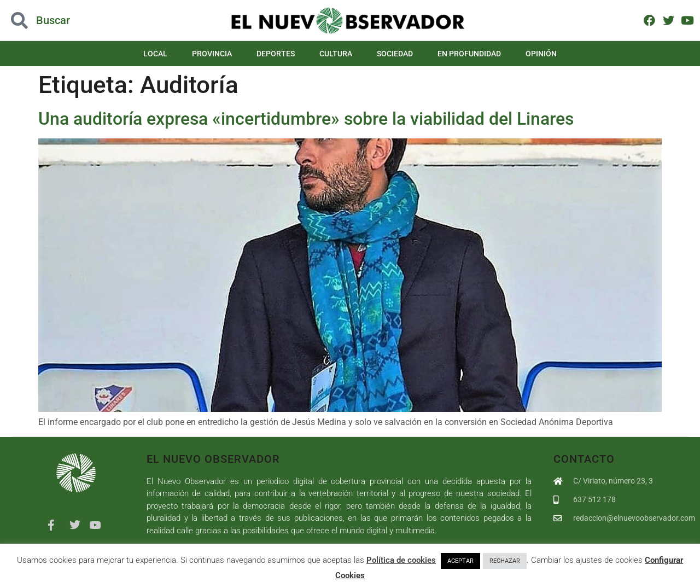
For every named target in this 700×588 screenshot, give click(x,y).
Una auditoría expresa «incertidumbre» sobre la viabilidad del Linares (308, 119)
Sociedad (395, 54)
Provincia (212, 54)
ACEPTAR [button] (460, 561)
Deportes (276, 54)
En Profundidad (469, 54)
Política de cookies (401, 560)
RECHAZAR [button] (505, 561)
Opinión (541, 54)
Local (155, 54)
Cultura (336, 54)
